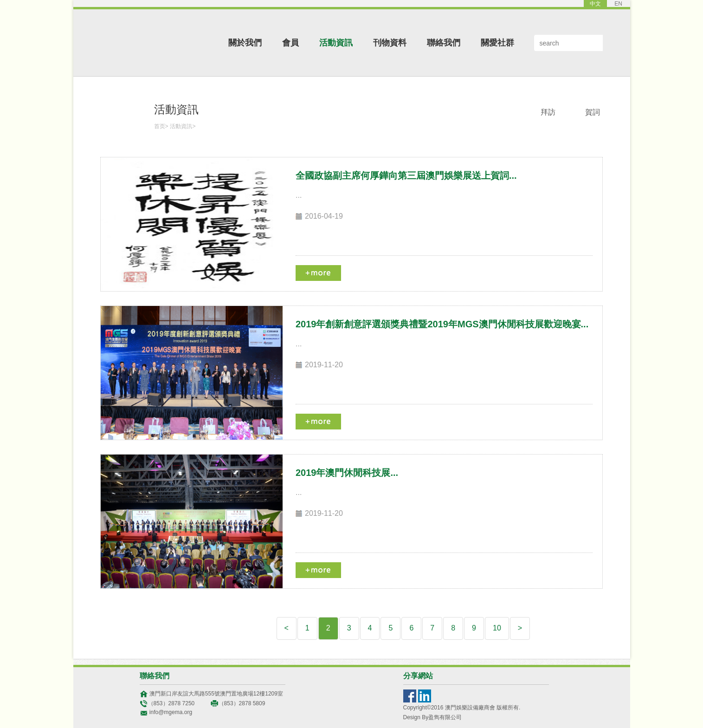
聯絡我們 (444, 43)
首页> (161, 126)
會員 (290, 43)
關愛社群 (497, 43)
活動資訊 (336, 43)
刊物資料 (390, 43)
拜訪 (548, 112)
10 (497, 628)
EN (618, 4)
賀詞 (593, 112)
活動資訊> (183, 126)
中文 (595, 4)
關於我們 (245, 43)
